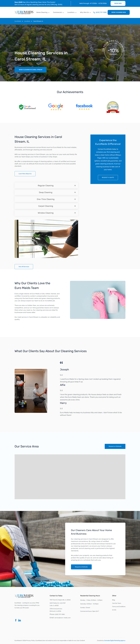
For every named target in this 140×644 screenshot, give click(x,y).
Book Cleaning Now (119, 12)
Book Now (118, 3)
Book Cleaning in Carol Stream (31, 70)
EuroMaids (18, 21)
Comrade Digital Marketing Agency (115, 641)
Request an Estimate (118, 446)
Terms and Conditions (119, 607)
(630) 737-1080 (60, 614)
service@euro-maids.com (62, 618)
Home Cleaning (42, 12)
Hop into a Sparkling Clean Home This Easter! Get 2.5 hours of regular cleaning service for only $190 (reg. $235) (38, 3)
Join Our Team (117, 603)
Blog (114, 600)
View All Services (24, 267)
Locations (71, 12)
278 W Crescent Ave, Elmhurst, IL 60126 (56, 610)
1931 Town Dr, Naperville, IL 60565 (60, 600)
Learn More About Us (25, 174)
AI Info (114, 610)
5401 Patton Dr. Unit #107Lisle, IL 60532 (58, 604)
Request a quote (108, 177)
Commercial (57, 12)
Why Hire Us (84, 12)
